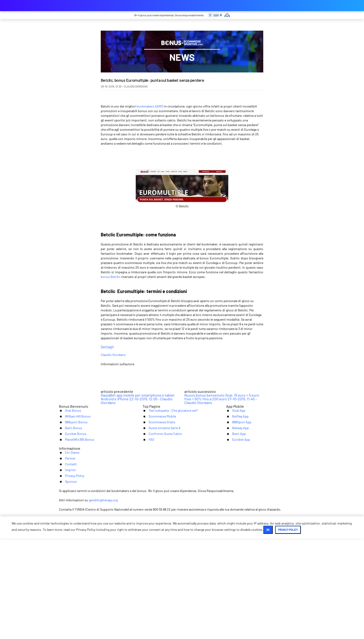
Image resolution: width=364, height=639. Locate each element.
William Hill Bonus (73, 508)
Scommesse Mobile (158, 508)
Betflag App (236, 508)
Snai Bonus (68, 501)
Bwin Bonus (69, 523)
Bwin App (234, 530)
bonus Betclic (110, 277)
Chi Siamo (126, 561)
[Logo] (182, 595)
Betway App (236, 523)
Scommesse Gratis (158, 516)
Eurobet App (236, 537)
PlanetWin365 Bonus (76, 537)
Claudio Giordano (148, 366)
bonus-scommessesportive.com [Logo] (82, 6)
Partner (148, 561)
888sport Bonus (72, 516)
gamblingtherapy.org (197, 609)
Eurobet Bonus (71, 530)
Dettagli (182, 350)
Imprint (189, 561)
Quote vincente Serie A (161, 523)
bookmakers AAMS (150, 106)
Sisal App (234, 501)
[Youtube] (182, 578)
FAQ (146, 537)
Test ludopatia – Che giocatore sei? (171, 501)
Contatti (169, 561)
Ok (166, 630)
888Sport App (237, 516)
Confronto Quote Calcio (162, 530)
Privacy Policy (214, 561)
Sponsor (239, 561)
